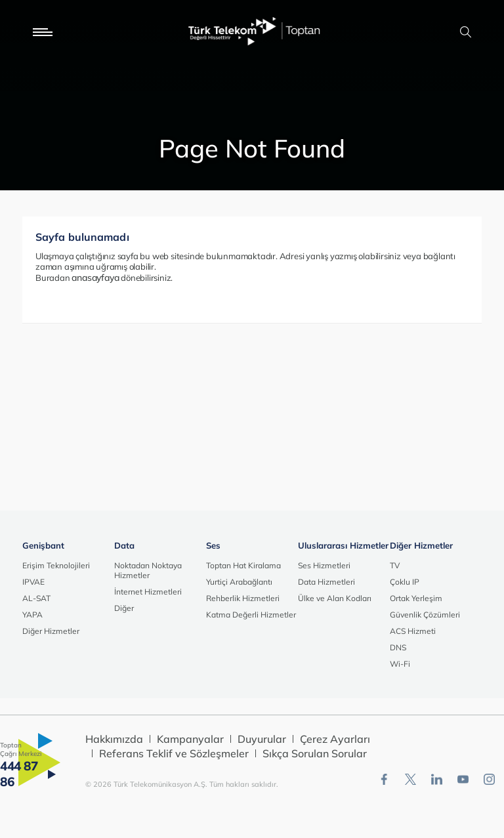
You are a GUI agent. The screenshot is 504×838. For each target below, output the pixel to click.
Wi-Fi (400, 664)
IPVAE (33, 582)
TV (395, 565)
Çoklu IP (405, 582)
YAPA (32, 615)
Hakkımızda (114, 739)
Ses (213, 545)
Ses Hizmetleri (324, 565)
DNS (398, 647)
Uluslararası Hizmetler (343, 545)
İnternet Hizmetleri (148, 592)
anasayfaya (95, 278)
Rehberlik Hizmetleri (243, 598)
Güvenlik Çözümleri (425, 615)
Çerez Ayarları (335, 739)
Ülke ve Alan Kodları (335, 598)
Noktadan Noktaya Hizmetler (148, 570)
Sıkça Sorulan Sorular (315, 753)
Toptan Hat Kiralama (243, 565)
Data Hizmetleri (326, 582)
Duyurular (262, 739)
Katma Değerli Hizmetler (251, 615)
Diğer (124, 608)
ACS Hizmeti (413, 631)
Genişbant (43, 545)
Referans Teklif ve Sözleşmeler (174, 753)
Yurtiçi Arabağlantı (239, 582)
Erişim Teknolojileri (56, 565)
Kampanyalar (190, 739)
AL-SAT (36, 598)
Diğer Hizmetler (51, 631)
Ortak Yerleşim (416, 598)
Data (124, 545)
